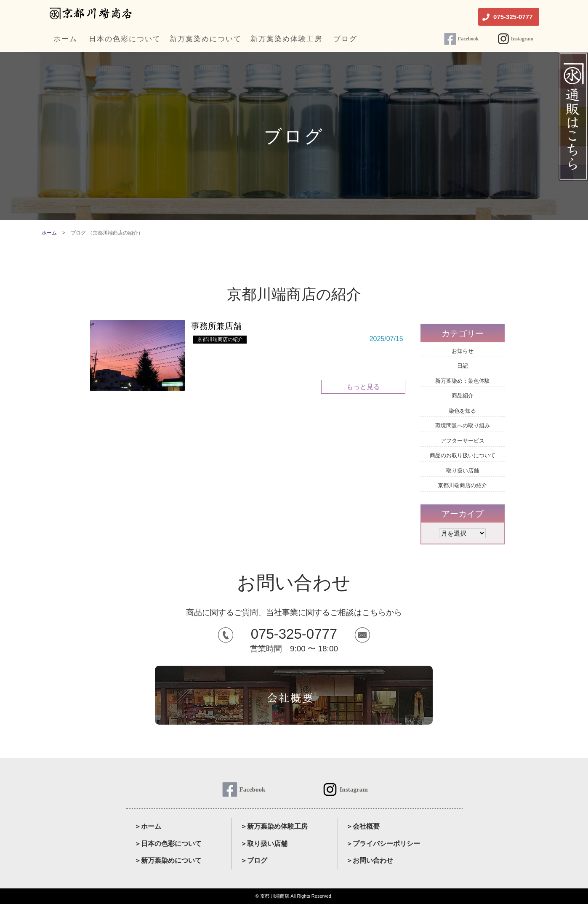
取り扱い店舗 (463, 471)
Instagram (522, 39)
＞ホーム (148, 826)
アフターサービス (463, 441)
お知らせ (463, 351)
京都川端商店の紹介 (220, 339)
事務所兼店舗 (216, 326)
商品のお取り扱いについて (463, 455)
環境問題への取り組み (463, 425)
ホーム (49, 233)
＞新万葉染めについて (168, 860)
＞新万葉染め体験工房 (274, 826)
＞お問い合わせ (370, 860)
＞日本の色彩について (168, 844)
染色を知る (462, 411)
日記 (463, 366)
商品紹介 (463, 396)
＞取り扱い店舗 (264, 844)
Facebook (468, 39)
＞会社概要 (363, 826)
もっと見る (363, 387)
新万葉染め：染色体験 (463, 381)
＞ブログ (254, 860)
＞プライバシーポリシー (383, 844)
